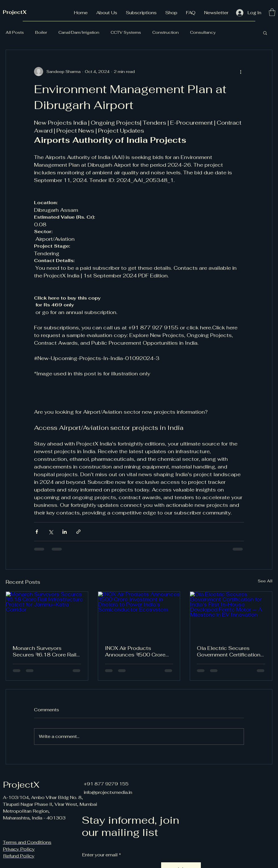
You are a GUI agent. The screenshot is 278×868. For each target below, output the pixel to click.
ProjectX (15, 12)
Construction (166, 32)
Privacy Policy (19, 849)
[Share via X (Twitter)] (51, 532)
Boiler (41, 32)
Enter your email (100, 855)
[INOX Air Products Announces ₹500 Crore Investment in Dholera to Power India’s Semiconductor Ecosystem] (139, 615)
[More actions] (241, 72)
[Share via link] (78, 532)
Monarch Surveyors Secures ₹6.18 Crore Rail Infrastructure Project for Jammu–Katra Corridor (45, 651)
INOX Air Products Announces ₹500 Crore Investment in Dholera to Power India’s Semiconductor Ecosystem (136, 651)
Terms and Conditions (27, 842)
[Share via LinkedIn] (65, 532)
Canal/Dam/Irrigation (79, 32)
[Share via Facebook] (37, 532)
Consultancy (203, 32)
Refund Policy (19, 856)
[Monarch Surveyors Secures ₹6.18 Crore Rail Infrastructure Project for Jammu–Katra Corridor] (47, 615)
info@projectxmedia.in (108, 792)
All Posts (15, 32)
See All (265, 581)
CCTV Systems (126, 32)
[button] (272, 12)
